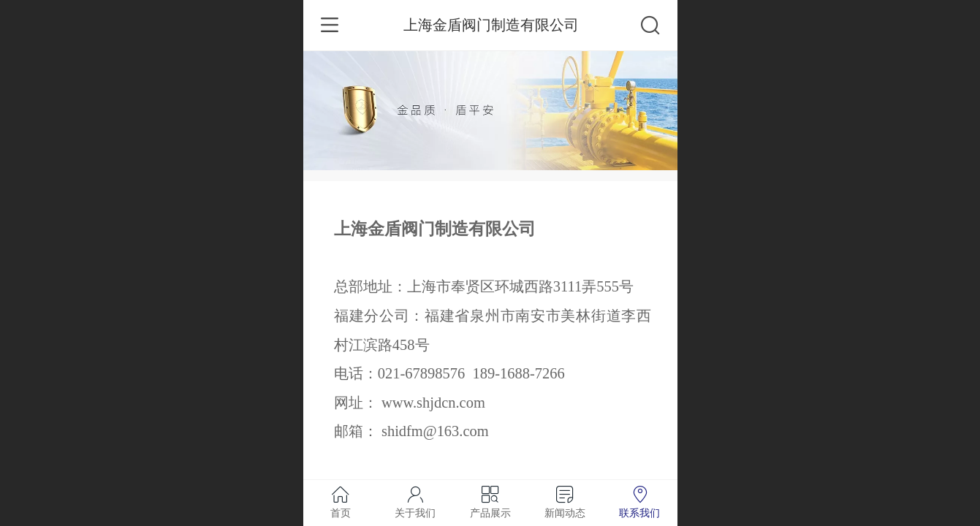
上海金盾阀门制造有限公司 (491, 24)
